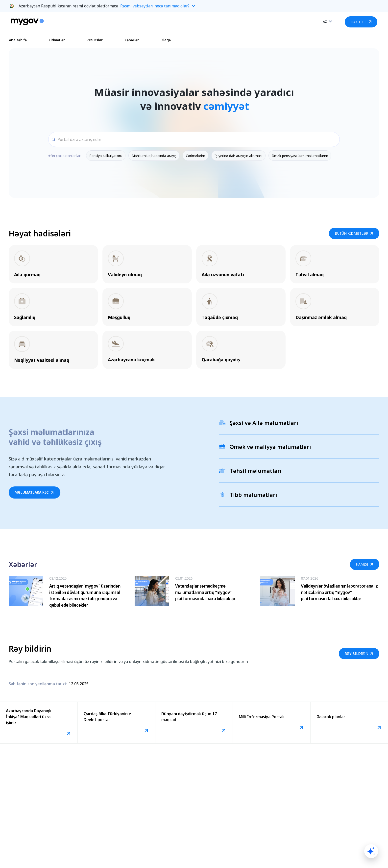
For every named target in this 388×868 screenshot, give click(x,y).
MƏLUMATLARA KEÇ (35, 492)
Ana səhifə (18, 40)
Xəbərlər (132, 40)
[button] (194, 6)
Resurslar (95, 40)
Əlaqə (166, 40)
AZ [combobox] (325, 22)
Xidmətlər (57, 40)
